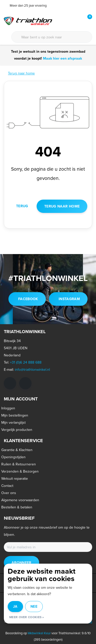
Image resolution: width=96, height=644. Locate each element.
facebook (28, 299)
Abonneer (22, 563)
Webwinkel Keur (39, 633)
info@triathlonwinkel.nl (32, 369)
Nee (34, 606)
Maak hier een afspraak (62, 58)
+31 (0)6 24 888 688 (26, 362)
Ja (15, 606)
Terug (22, 206)
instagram (69, 299)
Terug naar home (62, 206)
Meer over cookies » (27, 617)
